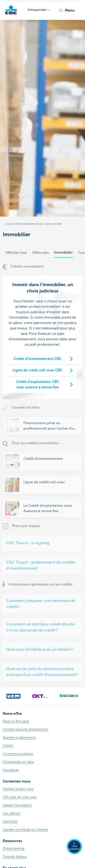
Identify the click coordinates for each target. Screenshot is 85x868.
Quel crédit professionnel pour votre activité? (34, 224)
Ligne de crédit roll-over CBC (38, 370)
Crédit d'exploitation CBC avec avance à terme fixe (38, 384)
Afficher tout (16, 253)
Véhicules (41, 253)
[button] (66, 10)
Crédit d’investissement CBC (38, 359)
